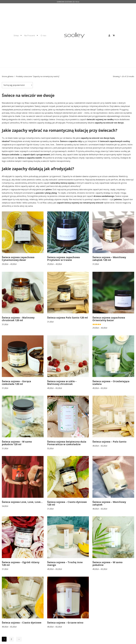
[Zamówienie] (17, 85)
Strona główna (8, 76)
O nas (44, 35)
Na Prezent (31, 35)
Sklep (18, 35)
